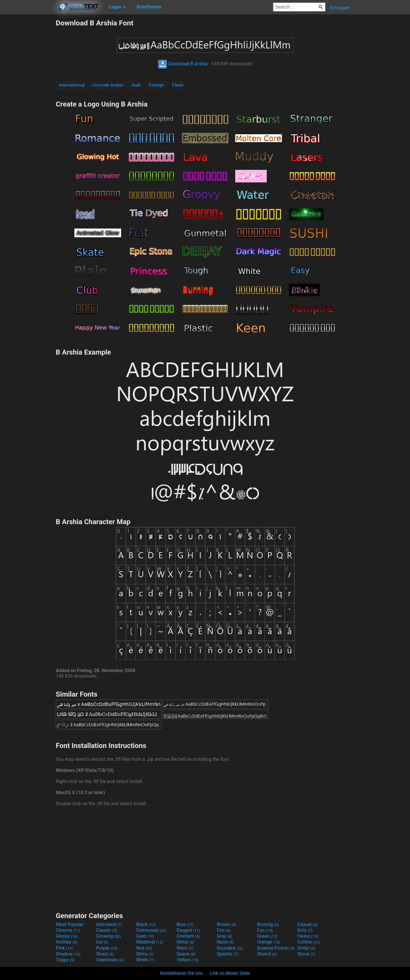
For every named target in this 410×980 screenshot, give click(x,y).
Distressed (151, 930)
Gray (224, 936)
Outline (309, 942)
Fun (265, 930)
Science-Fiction (276, 948)
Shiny (145, 954)
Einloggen (340, 8)
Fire (224, 930)
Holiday (67, 942)
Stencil (267, 954)
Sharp (105, 954)
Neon (225, 942)
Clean (178, 85)
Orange (269, 942)
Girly (305, 930)
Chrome (68, 930)
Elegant (188, 930)
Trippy (65, 960)
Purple (107, 948)
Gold (145, 936)
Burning (268, 924)
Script (306, 948)
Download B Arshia (183, 64)
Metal (185, 942)
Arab (136, 85)
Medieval (150, 942)
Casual (307, 924)
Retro (185, 948)
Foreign (156, 85)
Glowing (108, 936)
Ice (102, 942)
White (145, 960)
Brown (226, 924)
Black (146, 924)
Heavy (308, 936)
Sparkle (227, 954)
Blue (185, 924)
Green (267, 936)
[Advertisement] (28, 106)
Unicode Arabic (108, 85)
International (72, 85)
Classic (107, 930)
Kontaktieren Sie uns (182, 973)
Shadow (68, 954)
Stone (306, 954)
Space (186, 954)
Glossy (67, 936)
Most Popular (70, 924)
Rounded (230, 948)
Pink (64, 948)
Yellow (187, 960)
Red (144, 948)
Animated (109, 924)
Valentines (110, 960)
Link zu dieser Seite (230, 973)
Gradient (188, 936)
